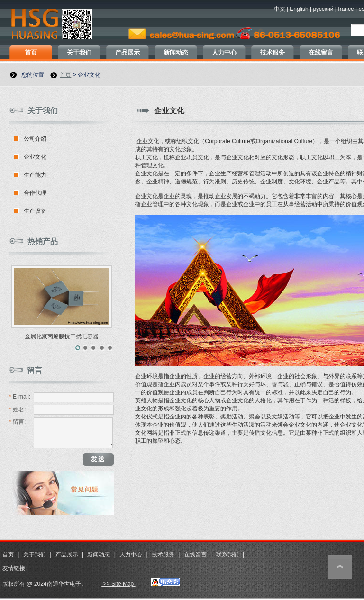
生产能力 (35, 175)
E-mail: (20, 397)
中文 (280, 9)
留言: (17, 422)
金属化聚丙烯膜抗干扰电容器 (62, 336)
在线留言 (321, 52)
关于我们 (79, 52)
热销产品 (43, 241)
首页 (31, 52)
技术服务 (273, 52)
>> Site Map (118, 584)
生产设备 (35, 211)
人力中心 (224, 52)
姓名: (17, 409)
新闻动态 (176, 52)
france (346, 9)
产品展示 (127, 52)
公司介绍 (35, 139)
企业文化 (35, 157)
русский (323, 9)
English (299, 9)
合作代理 (35, 193)
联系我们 (227, 555)
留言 (35, 370)
